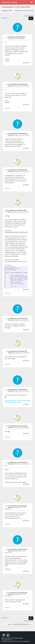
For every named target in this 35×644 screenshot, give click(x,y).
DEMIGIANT (8, 108)
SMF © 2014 (11, 638)
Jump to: (10, 624)
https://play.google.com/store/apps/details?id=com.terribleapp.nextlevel (18, 401)
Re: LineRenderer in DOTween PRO (17, 84)
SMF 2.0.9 (4, 638)
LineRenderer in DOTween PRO (16, 37)
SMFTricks (9, 640)
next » (32, 16)
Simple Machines (19, 638)
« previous (27, 16)
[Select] (10, 230)
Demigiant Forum (9, 2)
